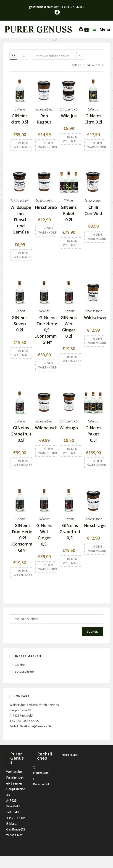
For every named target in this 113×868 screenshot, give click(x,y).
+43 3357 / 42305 (27, 721)
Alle (100, 65)
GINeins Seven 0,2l (20, 324)
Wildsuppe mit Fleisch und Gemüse (21, 220)
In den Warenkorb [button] (23, 145)
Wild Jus (69, 116)
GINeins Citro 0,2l (93, 119)
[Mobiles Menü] (100, 29)
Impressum (41, 773)
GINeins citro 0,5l (20, 119)
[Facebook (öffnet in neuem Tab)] (56, 12)
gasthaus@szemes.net (36, 726)
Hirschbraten (48, 207)
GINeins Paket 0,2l (69, 213)
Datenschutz (42, 784)
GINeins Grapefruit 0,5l (21, 434)
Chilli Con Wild (93, 210)
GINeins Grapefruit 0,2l (70, 532)
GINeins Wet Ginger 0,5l (44, 535)
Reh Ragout (44, 119)
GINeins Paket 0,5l (93, 434)
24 (88, 65)
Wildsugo (69, 428)
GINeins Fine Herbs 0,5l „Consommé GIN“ (47, 330)
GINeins (20, 109)
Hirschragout (97, 525)
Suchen (92, 632)
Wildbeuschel (48, 428)
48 (94, 65)
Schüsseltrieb (44, 109)
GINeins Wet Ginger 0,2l (69, 327)
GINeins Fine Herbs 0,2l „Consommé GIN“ (23, 538)
